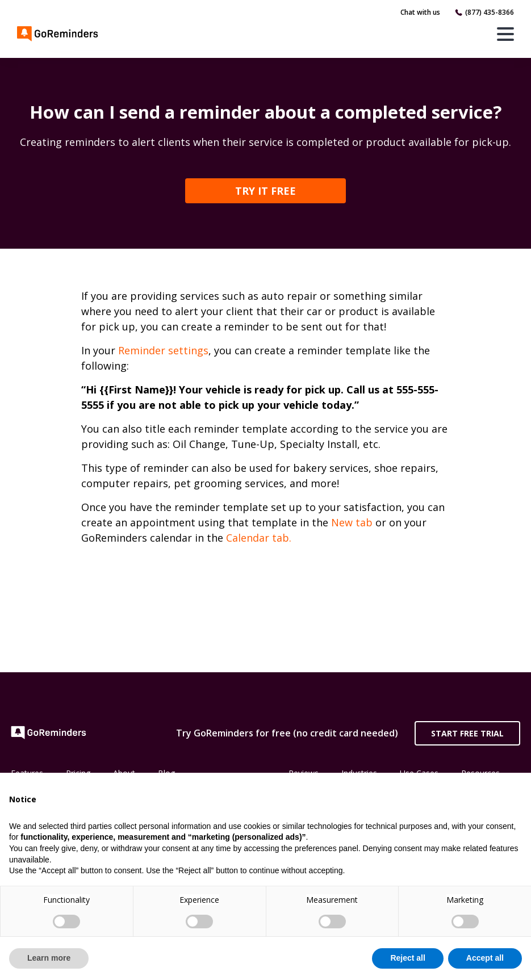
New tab (352, 522)
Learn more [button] (49, 958)
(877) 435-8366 (490, 12)
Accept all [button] (485, 958)
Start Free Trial (467, 733)
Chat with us (420, 12)
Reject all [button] (407, 958)
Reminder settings (163, 350)
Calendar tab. (259, 538)
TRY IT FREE (265, 191)
